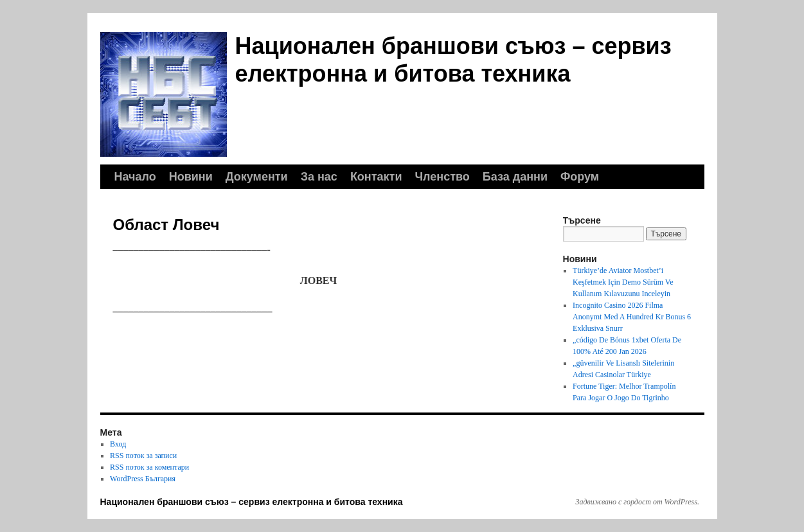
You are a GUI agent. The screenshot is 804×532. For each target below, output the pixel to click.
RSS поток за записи (143, 456)
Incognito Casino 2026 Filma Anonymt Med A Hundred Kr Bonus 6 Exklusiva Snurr (632, 317)
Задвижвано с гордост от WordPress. (638, 502)
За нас (319, 177)
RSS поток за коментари (149, 467)
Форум (580, 177)
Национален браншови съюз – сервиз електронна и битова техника (252, 502)
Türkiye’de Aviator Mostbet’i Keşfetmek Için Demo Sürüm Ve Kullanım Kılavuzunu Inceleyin (623, 282)
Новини (191, 177)
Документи (257, 177)
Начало (135, 177)
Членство (442, 177)
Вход (118, 444)
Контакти (376, 177)
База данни (515, 177)
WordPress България (143, 479)
